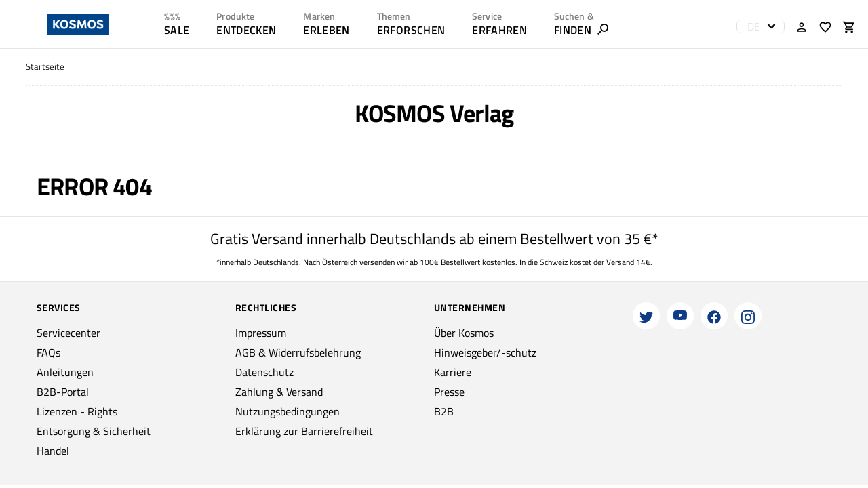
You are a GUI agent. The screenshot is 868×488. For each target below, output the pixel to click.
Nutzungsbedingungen (288, 411)
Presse (449, 392)
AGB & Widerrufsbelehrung (298, 352)
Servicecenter (68, 333)
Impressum (261, 333)
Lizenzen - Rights (77, 411)
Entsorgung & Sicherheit (94, 431)
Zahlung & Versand (279, 392)
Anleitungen (65, 372)
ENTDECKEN (246, 30)
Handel (53, 451)
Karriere (453, 372)
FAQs (48, 352)
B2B (444, 411)
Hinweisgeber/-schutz (485, 352)
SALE (177, 30)
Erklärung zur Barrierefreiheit (304, 431)
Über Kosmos (464, 333)
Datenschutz (264, 372)
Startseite (45, 67)
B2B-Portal (63, 392)
